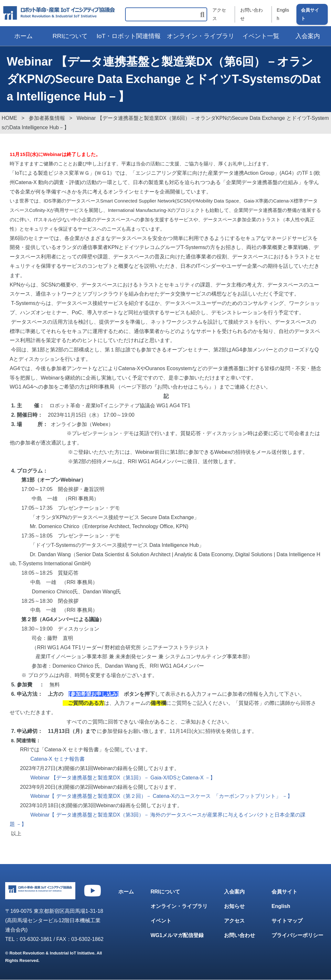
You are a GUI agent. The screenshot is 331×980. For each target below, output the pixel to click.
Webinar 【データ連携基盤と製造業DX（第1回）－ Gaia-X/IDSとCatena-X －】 (123, 778)
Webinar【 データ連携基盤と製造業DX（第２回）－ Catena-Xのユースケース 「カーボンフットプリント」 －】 (161, 796)
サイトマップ (287, 921)
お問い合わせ (251, 14)
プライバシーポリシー (297, 935)
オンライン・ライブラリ (201, 36)
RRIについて (70, 36)
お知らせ (234, 907)
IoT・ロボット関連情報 (129, 36)
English (283, 14)
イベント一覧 (261, 36)
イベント (161, 921)
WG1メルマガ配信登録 (177, 935)
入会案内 (234, 892)
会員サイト (310, 14)
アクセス (219, 14)
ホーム (23, 36)
